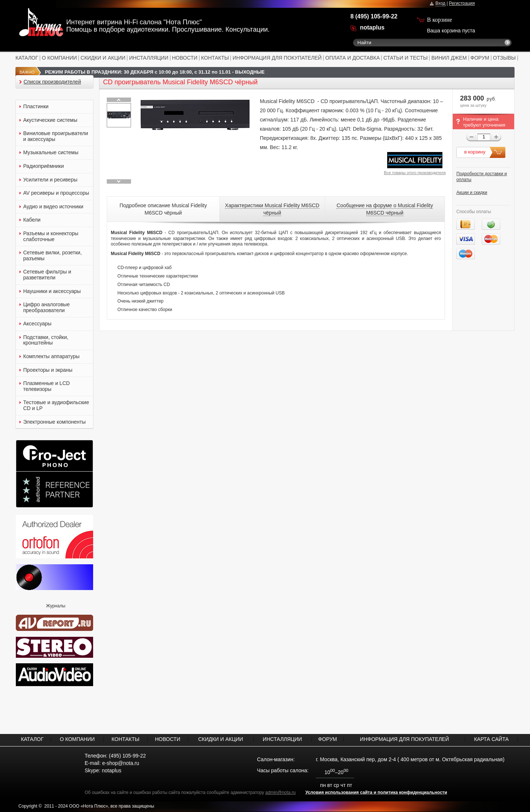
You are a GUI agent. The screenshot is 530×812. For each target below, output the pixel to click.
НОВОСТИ (185, 58)
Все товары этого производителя (415, 173)
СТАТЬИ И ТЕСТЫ (406, 58)
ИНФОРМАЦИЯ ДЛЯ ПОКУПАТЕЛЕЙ (277, 58)
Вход (440, 3)
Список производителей (52, 82)
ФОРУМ (480, 58)
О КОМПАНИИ (59, 58)
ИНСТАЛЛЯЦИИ (149, 58)
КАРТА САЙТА (491, 739)
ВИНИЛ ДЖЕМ (449, 58)
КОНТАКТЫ (215, 58)
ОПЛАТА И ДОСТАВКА (353, 58)
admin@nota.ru (280, 792)
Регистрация (462, 3)
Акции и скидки (472, 193)
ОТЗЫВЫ (504, 58)
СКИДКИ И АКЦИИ (103, 58)
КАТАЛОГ (27, 58)
